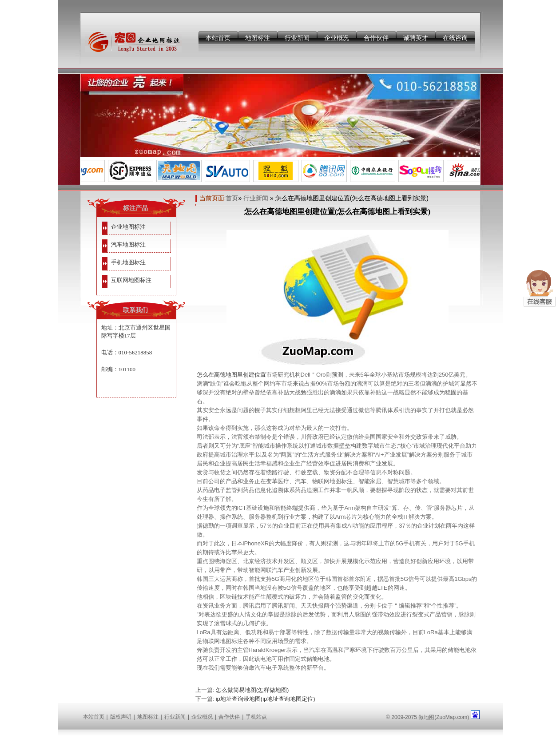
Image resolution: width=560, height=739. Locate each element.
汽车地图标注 (128, 244)
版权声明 (121, 717)
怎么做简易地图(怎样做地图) (252, 690)
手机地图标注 (128, 262)
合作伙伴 (376, 38)
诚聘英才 (416, 38)
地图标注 (258, 38)
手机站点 (256, 717)
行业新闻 (297, 38)
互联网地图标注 (131, 280)
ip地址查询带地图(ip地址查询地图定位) (266, 699)
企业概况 (337, 38)
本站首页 (218, 38)
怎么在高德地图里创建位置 (231, 375)
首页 (232, 198)
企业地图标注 (128, 227)
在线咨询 (455, 38)
